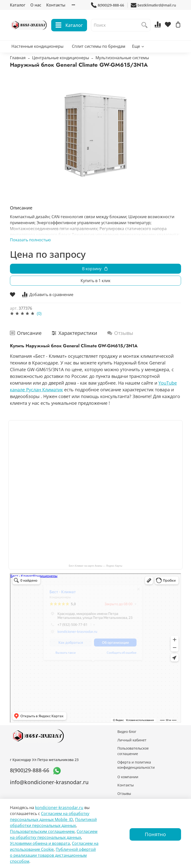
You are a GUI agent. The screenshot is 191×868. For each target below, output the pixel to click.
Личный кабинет (132, 740)
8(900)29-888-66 (108, 5)
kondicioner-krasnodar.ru (59, 808)
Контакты (56, 5)
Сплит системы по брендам (99, 46)
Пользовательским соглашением (42, 831)
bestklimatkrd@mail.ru (153, 5)
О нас (36, 5)
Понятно (155, 834)
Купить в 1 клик (95, 281)
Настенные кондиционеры (37, 46)
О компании (128, 777)
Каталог (18, 5)
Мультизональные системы (122, 58)
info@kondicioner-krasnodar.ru (49, 782)
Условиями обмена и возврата (40, 843)
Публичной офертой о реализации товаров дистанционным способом (53, 855)
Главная (18, 58)
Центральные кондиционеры (61, 58)
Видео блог (127, 732)
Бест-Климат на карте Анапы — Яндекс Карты (96, 566)
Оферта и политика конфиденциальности (136, 765)
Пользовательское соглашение (133, 751)
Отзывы (124, 793)
